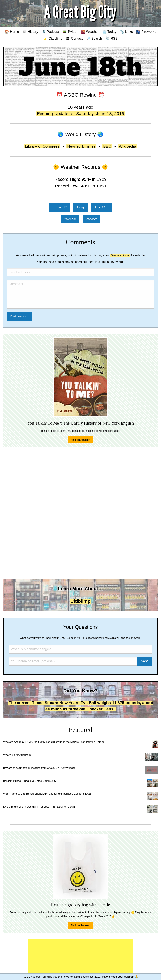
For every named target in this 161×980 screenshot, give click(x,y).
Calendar (70, 219)
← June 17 (60, 207)
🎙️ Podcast (50, 32)
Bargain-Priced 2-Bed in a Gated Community (30, 781)
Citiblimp (80, 601)
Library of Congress (42, 146)
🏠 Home (12, 32)
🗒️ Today (109, 32)
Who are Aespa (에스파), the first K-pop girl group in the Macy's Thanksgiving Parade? (55, 742)
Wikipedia (127, 146)
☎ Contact (74, 38)
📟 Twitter (70, 32)
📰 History (30, 32)
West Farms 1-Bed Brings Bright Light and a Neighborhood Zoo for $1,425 (47, 794)
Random (91, 219)
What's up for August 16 (17, 755)
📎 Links (126, 32)
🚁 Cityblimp (53, 38)
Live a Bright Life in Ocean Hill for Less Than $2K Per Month (39, 807)
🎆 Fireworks (146, 32)
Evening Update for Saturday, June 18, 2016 (80, 114)
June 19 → (102, 207)
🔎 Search (94, 38)
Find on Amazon (81, 440)
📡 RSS (112, 38)
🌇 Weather (90, 32)
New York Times (81, 146)
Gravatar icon (120, 255)
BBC (107, 146)
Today (80, 207)
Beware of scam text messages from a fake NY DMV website (39, 768)
